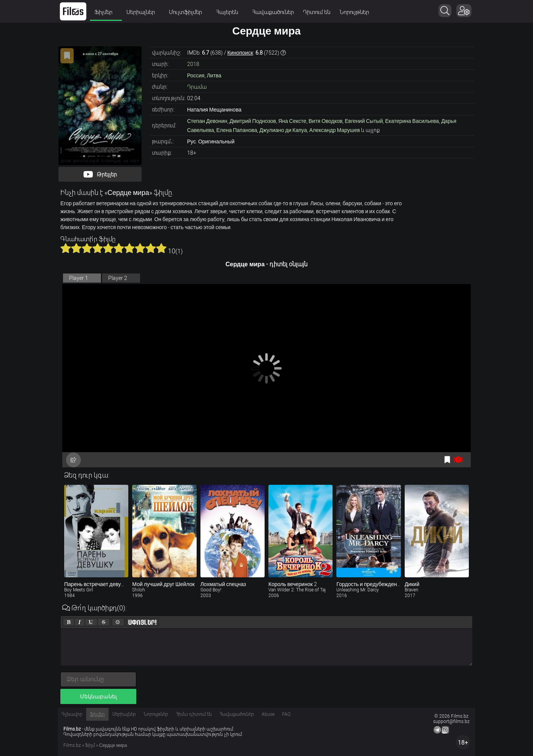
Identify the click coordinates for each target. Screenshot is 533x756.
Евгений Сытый (364, 121)
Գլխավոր (72, 714)
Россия (196, 75)
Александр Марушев (334, 130)
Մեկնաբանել (99, 696)
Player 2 (118, 278)
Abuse (268, 714)
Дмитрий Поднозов (253, 121)
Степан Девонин (207, 121)
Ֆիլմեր (106, 12)
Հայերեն (229, 12)
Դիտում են (317, 12)
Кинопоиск (240, 53)
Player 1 (79, 278)
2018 (193, 64)
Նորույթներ (354, 12)
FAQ (286, 714)
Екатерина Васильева (412, 121)
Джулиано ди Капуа (283, 130)
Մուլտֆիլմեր (188, 12)
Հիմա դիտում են (194, 714)
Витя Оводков (326, 121)
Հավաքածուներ (273, 12)
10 (161, 248)
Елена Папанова (237, 130)
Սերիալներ (143, 12)
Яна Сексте (292, 121)
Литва (214, 75)
